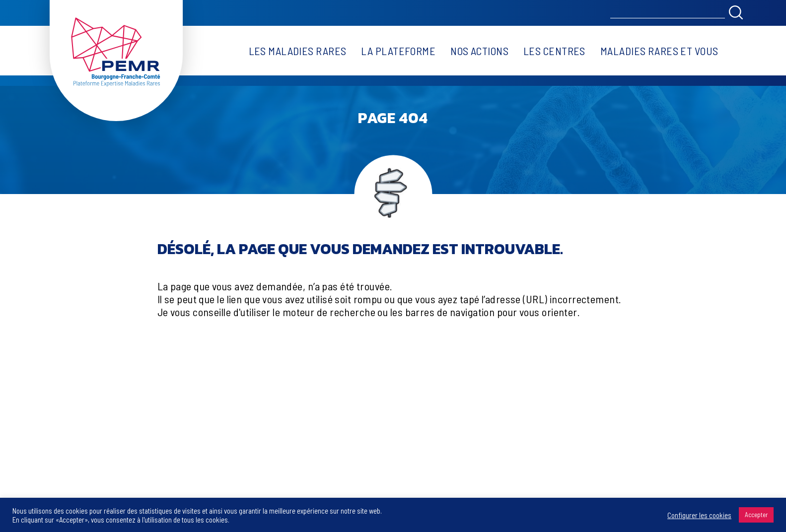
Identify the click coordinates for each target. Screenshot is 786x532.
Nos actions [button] (479, 51)
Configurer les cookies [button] (699, 515)
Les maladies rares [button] (298, 51)
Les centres (554, 51)
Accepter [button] (756, 515)
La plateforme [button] (398, 51)
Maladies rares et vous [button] (659, 51)
